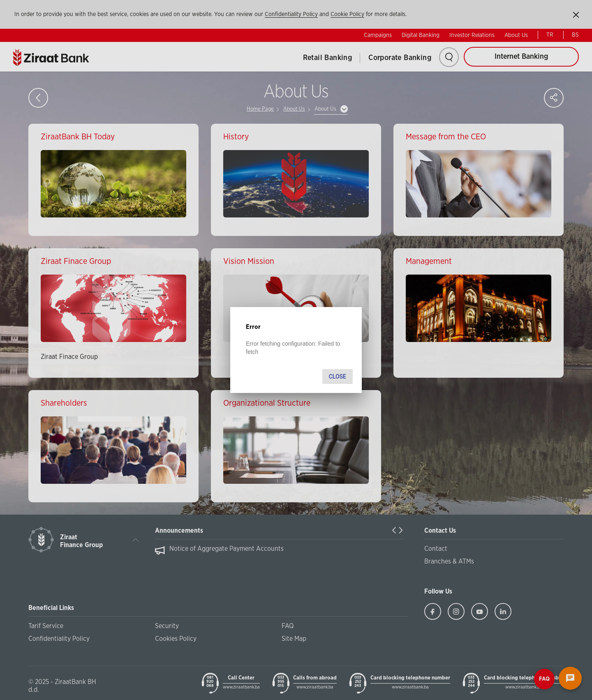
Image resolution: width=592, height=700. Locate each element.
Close (338, 377)
